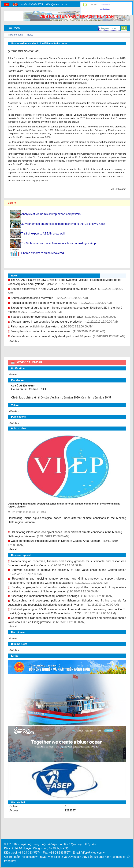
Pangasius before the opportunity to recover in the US (44, 303)
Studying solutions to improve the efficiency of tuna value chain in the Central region (69, 570)
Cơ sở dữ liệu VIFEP (23, 386)
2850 (41, 512)
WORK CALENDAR (27, 362)
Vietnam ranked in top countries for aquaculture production (47, 322)
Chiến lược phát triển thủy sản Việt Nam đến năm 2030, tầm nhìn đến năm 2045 (61, 398)
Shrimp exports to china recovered (32, 298)
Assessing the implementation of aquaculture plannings (45, 596)
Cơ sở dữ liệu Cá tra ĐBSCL (29, 389)
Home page (17, 35)
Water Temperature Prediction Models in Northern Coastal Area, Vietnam (56, 541)
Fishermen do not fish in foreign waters (35, 327)
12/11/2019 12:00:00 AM (21, 512)
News (30, 35)
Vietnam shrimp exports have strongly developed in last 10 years (51, 336)
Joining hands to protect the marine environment (40, 331)
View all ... (14, 341)
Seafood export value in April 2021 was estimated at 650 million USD (53, 289)
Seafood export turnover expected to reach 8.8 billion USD (47, 317)
